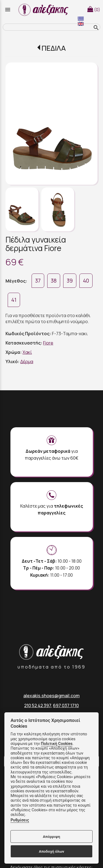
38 (54, 281)
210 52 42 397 (38, 705)
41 (14, 300)
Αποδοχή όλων (51, 851)
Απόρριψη (51, 836)
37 (38, 281)
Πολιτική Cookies (57, 744)
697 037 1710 (66, 705)
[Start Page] (44, 10)
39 (70, 281)
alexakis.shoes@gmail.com (51, 696)
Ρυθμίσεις (20, 820)
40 (86, 281)
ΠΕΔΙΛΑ (54, 48)
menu (8, 10)
